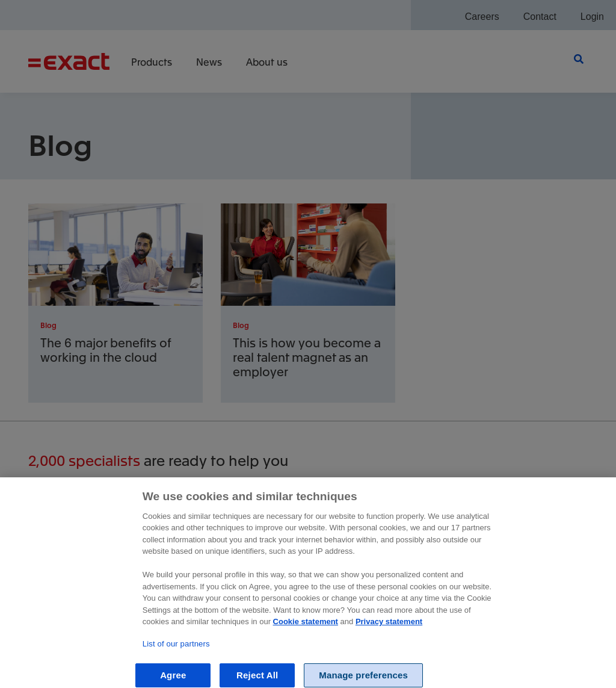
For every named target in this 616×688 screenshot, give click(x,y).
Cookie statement (306, 632)
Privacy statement (389, 632)
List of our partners (176, 655)
